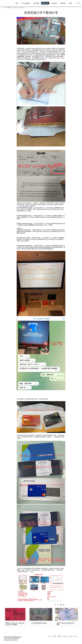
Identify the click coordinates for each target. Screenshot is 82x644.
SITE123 (9, 640)
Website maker (14, 640)
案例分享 (9, 8)
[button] (77, 3)
